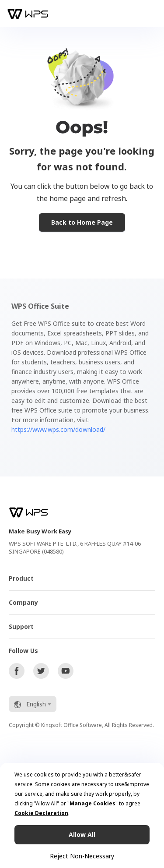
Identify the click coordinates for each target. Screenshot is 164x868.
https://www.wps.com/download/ (58, 429)
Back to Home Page (82, 222)
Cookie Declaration (41, 813)
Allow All (82, 834)
